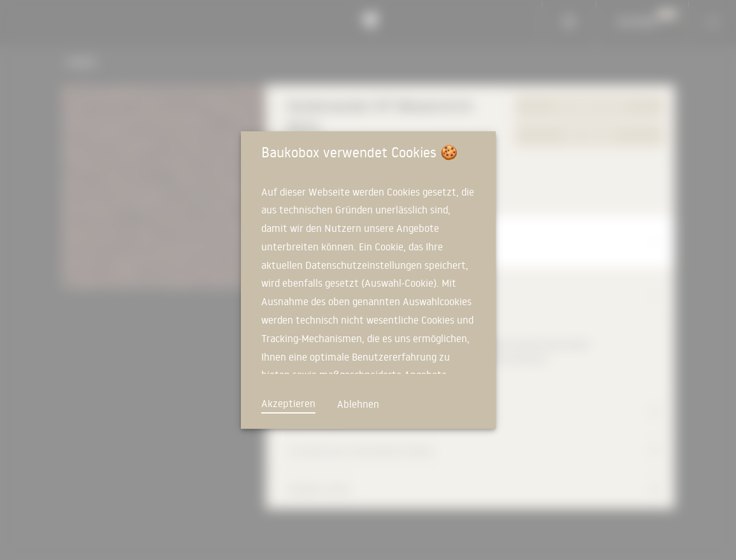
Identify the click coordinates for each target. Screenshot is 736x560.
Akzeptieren (288, 403)
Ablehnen (358, 404)
